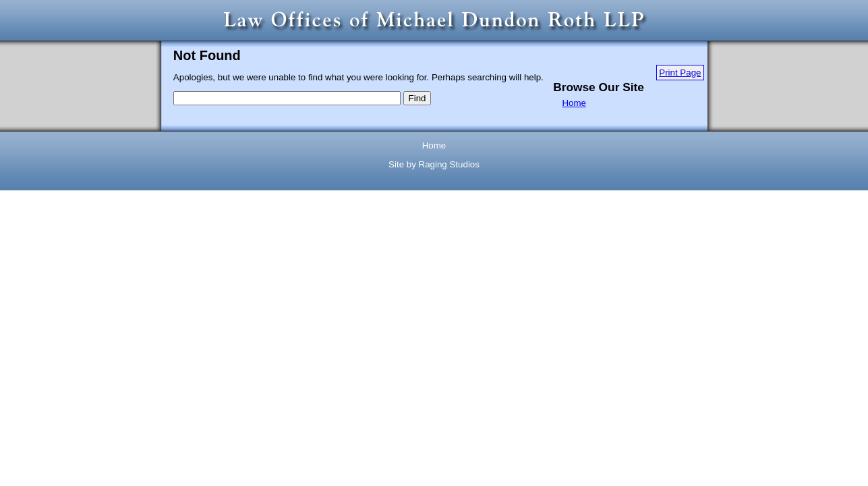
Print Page (680, 73)
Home (574, 103)
